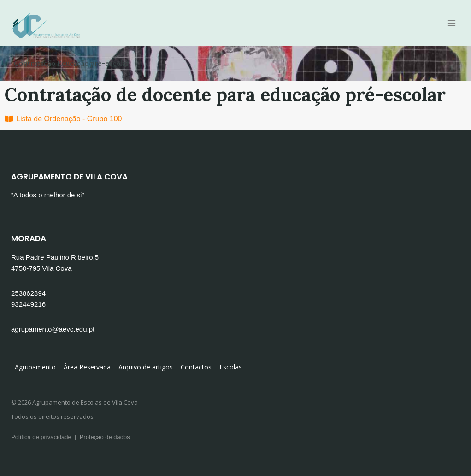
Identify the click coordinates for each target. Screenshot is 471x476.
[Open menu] (451, 23)
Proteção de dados (105, 437)
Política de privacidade (41, 437)
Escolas (231, 367)
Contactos (196, 367)
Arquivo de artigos (146, 367)
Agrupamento (35, 367)
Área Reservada (87, 367)
